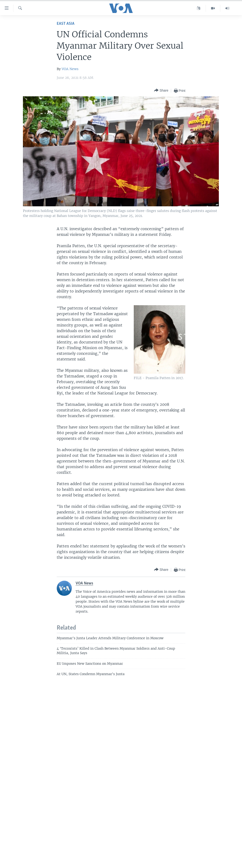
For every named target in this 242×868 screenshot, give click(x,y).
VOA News (70, 69)
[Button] (161, 91)
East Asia (66, 24)
